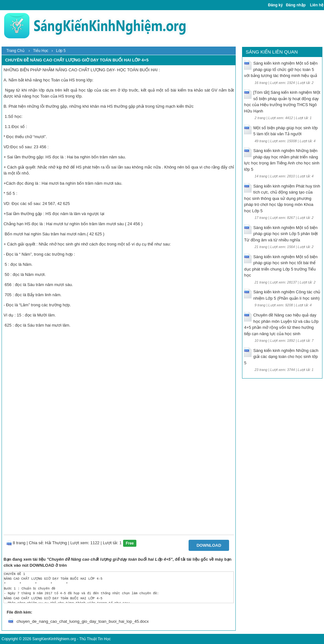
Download (209, 545)
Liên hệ (317, 5)
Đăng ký (275, 5)
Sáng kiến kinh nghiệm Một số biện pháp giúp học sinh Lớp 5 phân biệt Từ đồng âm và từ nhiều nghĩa (281, 234)
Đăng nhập (296, 5)
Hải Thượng (56, 543)
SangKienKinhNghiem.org (54, 639)
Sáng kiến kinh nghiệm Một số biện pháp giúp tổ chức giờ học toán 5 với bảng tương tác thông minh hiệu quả (281, 69)
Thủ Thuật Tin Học (95, 639)
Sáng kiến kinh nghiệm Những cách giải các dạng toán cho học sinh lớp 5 (281, 357)
